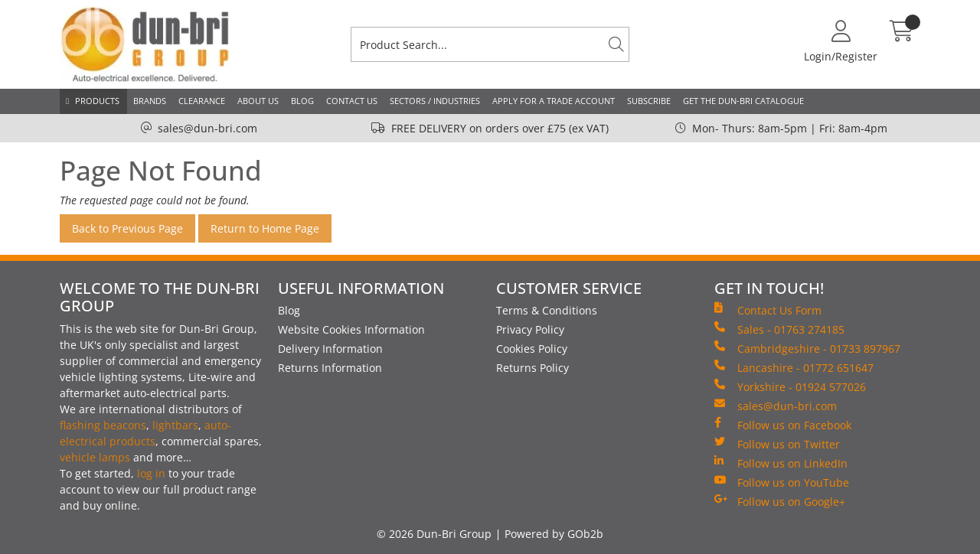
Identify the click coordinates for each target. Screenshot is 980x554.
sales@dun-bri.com (207, 128)
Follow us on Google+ (780, 501)
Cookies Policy (532, 349)
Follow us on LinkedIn (781, 463)
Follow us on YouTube (782, 482)
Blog (302, 101)
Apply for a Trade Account (554, 101)
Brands (150, 101)
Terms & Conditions (547, 310)
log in (151, 473)
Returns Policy (532, 368)
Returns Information (330, 368)
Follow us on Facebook (783, 425)
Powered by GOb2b (554, 534)
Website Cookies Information (351, 329)
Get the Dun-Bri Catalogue (743, 101)
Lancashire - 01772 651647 (794, 367)
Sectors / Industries (435, 101)
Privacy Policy (530, 329)
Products (97, 101)
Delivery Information (330, 349)
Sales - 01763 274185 (779, 329)
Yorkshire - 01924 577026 (790, 386)
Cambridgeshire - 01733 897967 (807, 348)
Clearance (202, 101)
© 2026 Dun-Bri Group (434, 534)
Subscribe (649, 101)
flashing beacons (103, 425)
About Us (258, 101)
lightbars (175, 425)
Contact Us (352, 101)
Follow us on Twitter (777, 444)
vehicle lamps (95, 457)
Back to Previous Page (127, 228)
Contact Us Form (768, 310)
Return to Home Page (265, 228)
